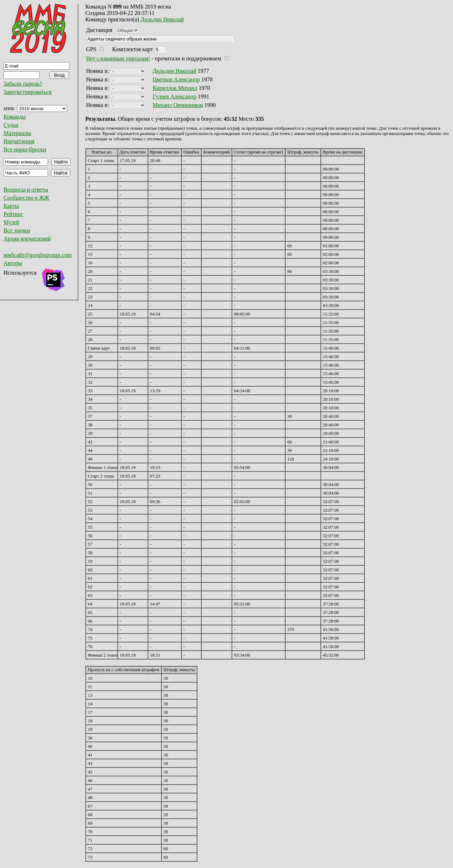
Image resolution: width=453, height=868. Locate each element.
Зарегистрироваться (28, 92)
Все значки (17, 230)
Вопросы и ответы (26, 190)
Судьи (11, 125)
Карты (11, 206)
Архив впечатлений (27, 239)
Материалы (17, 133)
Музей (11, 222)
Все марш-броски (25, 149)
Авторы (13, 263)
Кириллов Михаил (175, 88)
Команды (15, 117)
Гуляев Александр (174, 96)
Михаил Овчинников (178, 105)
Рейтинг (13, 214)
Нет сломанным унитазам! (118, 58)
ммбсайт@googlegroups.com (38, 255)
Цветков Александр (176, 79)
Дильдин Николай (162, 19)
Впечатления (19, 141)
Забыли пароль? (23, 84)
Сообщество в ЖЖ (26, 198)
